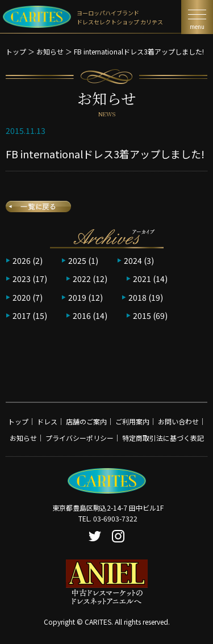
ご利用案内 (132, 421)
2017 (22, 315)
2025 (77, 260)
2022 (82, 279)
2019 (77, 297)
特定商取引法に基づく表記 (163, 438)
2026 (22, 260)
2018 (137, 297)
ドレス (47, 421)
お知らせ (50, 51)
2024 (133, 260)
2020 (22, 297)
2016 (82, 315)
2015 (142, 315)
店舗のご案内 (86, 421)
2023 (22, 279)
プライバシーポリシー (80, 438)
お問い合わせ (178, 421)
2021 (142, 279)
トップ (16, 51)
